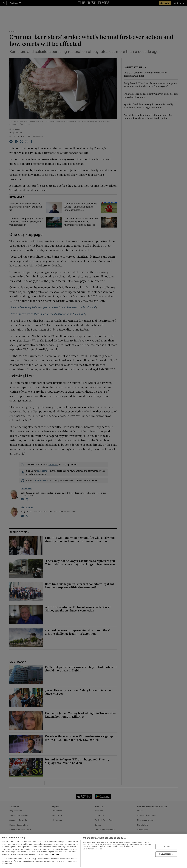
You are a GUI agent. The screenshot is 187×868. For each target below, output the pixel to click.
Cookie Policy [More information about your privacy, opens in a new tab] (54, 854)
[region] (93, 851)
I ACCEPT (166, 847)
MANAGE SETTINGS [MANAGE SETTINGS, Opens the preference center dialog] (166, 854)
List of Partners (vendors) (93, 849)
